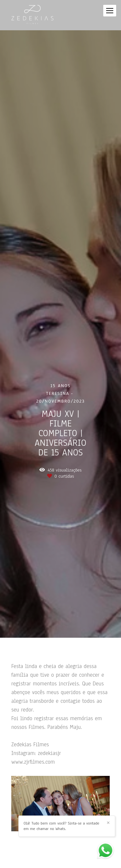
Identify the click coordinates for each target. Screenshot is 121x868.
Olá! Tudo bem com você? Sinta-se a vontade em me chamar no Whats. (61, 826)
